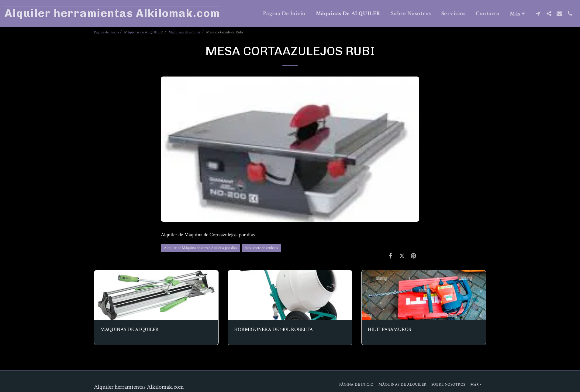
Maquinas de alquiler (185, 32)
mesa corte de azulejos (261, 248)
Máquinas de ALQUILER (143, 32)
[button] (538, 14)
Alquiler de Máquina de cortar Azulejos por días (200, 248)
